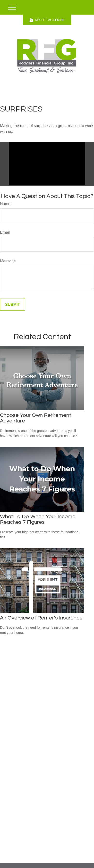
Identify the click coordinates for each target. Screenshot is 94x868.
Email (5, 232)
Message (8, 261)
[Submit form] (13, 305)
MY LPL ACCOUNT (47, 20)
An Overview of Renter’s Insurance (41, 618)
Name (5, 204)
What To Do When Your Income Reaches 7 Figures (38, 519)
